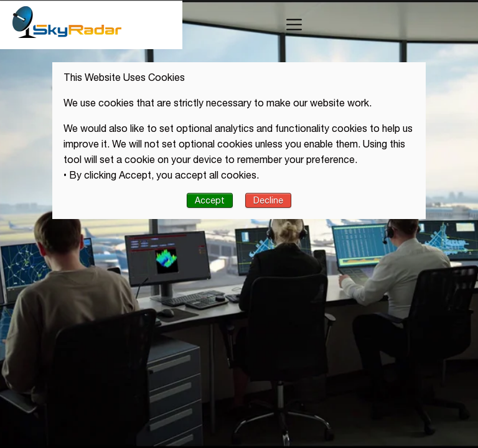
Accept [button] (210, 200)
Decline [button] (268, 200)
